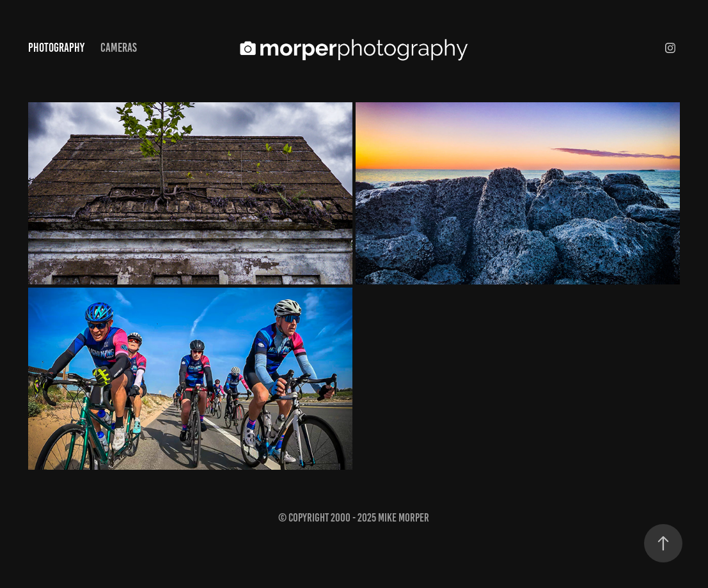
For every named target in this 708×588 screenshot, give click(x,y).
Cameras (119, 48)
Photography (56, 48)
